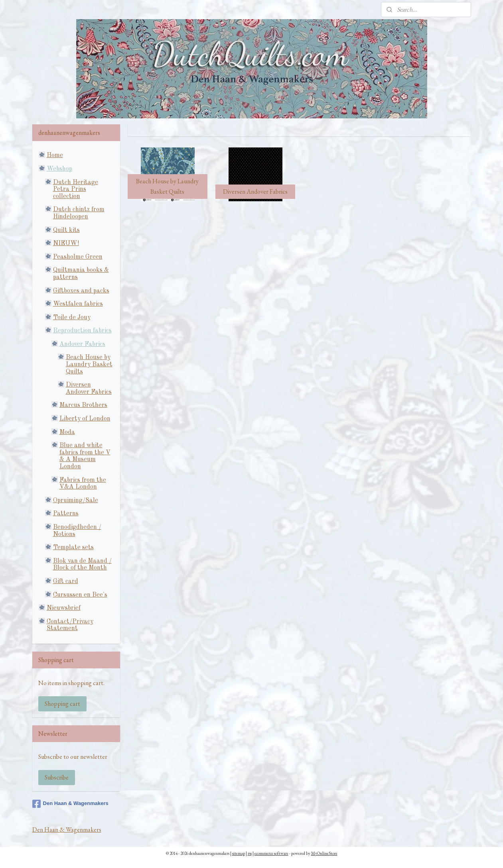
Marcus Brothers (83, 405)
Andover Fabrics (82, 344)
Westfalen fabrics (78, 304)
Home (55, 155)
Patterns (66, 514)
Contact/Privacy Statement (70, 625)
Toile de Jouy (72, 318)
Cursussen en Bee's (80, 595)
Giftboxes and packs (81, 291)
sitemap (239, 853)
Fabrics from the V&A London (83, 484)
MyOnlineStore (324, 853)
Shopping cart (62, 704)
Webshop (59, 169)
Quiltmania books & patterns (81, 274)
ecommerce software (271, 853)
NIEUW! (66, 244)
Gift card (66, 581)
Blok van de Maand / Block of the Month (82, 565)
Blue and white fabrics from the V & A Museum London (85, 456)
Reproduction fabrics (82, 331)
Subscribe (57, 777)
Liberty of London (85, 419)
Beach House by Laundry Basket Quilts (89, 364)
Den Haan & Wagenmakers (70, 804)
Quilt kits (66, 230)
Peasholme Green (78, 257)
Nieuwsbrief (64, 608)
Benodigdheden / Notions (77, 531)
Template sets (73, 548)
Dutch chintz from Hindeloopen (79, 213)
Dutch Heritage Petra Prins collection (76, 190)
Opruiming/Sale (76, 501)
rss (250, 853)
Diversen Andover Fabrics (89, 389)
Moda (67, 432)
